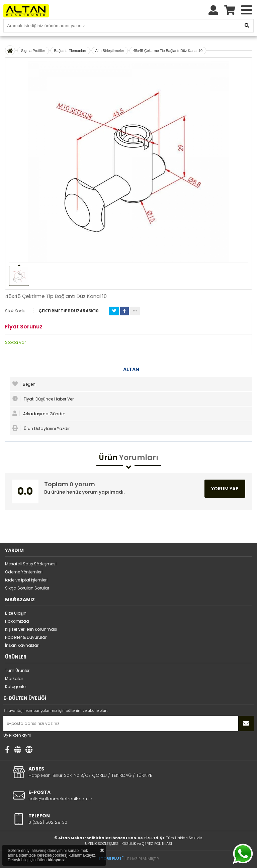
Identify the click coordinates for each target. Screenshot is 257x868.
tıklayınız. (57, 860)
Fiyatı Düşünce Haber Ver (43, 399)
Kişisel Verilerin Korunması (31, 629)
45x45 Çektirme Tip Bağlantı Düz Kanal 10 (168, 51)
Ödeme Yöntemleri (24, 572)
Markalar (14, 678)
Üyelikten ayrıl (17, 735)
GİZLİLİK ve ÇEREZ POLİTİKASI (147, 844)
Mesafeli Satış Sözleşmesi (31, 564)
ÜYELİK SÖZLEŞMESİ (102, 844)
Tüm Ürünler (17, 670)
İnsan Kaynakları (22, 645)
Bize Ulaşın (16, 613)
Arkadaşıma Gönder (39, 414)
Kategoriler (16, 687)
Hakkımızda (17, 621)
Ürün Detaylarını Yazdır (41, 428)
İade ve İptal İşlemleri (26, 580)
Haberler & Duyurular (26, 637)
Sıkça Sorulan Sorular (27, 588)
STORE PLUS (111, 858)
